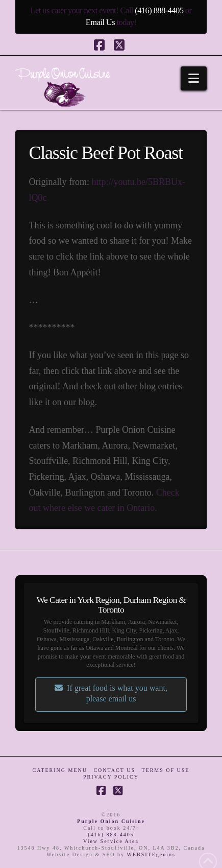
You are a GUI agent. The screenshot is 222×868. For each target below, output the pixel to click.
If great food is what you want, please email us (111, 693)
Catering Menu (60, 770)
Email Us (100, 22)
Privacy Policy (111, 777)
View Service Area (111, 841)
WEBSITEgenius (151, 854)
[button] (194, 78)
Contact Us (114, 770)
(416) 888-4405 (159, 10)
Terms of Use (165, 770)
